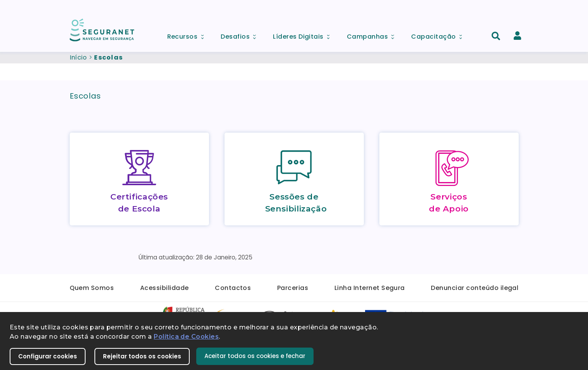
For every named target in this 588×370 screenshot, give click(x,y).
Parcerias (293, 288)
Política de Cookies (186, 337)
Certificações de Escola (139, 203)
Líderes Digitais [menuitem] (304, 35)
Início (78, 57)
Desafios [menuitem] (241, 35)
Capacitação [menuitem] (439, 35)
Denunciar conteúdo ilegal (475, 288)
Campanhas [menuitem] (373, 35)
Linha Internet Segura (370, 288)
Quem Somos (92, 288)
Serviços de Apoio (449, 203)
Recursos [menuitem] (188, 35)
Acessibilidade (165, 288)
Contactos (233, 288)
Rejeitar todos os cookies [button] (142, 356)
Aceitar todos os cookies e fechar (255, 356)
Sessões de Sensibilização (296, 203)
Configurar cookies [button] (48, 356)
